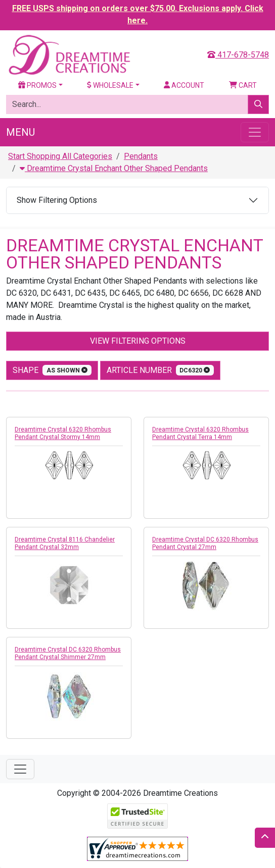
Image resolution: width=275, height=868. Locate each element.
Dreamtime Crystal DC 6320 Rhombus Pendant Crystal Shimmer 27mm (68, 653)
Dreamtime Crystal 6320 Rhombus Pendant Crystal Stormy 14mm (63, 433)
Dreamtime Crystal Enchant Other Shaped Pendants (114, 168)
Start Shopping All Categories (60, 156)
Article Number (161, 370)
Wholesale (110, 85)
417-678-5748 (238, 55)
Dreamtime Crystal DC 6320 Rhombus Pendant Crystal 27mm (205, 543)
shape (52, 370)
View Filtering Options (138, 341)
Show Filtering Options (57, 200)
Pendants (141, 156)
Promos (37, 85)
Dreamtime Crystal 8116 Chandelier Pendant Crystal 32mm (65, 543)
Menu (20, 132)
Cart (243, 85)
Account (184, 85)
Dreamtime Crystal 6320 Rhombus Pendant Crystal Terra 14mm (200, 433)
